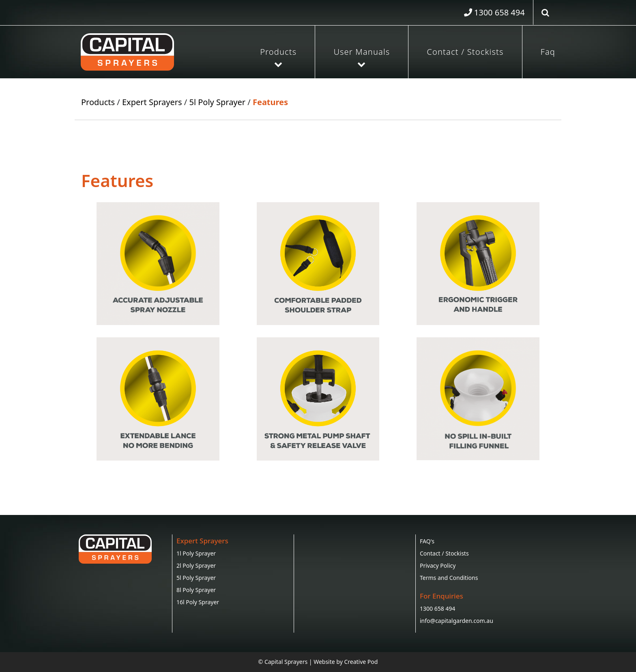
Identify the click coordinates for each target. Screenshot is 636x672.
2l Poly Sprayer (196, 565)
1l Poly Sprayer (196, 553)
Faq (548, 52)
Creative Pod (361, 662)
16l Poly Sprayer (198, 602)
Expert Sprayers (152, 102)
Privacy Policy (438, 565)
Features (270, 102)
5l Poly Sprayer (217, 102)
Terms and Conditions (449, 578)
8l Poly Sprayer (196, 590)
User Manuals (362, 52)
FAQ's (427, 541)
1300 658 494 (437, 608)
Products (278, 52)
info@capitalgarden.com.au (457, 621)
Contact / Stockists (465, 52)
